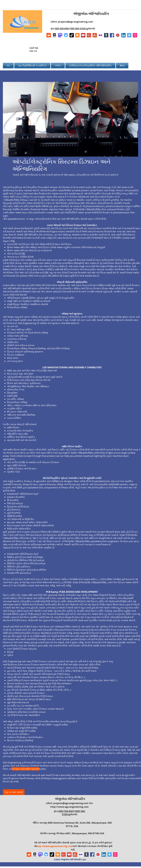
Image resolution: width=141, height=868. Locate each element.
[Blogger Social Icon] (77, 35)
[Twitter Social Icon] (129, 35)
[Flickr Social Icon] (100, 35)
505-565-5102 (78, 29)
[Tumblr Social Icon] (106, 35)
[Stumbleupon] (95, 35)
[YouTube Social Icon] (83, 35)
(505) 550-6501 (66, 811)
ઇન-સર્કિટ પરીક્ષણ (15, 399)
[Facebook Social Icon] (112, 35)
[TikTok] (72, 35)
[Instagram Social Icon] (135, 35)
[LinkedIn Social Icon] (123, 35)
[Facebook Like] (119, 51)
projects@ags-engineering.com (76, 22)
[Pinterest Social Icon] (118, 35)
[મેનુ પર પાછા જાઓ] (14, 792)
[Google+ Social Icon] (89, 35)
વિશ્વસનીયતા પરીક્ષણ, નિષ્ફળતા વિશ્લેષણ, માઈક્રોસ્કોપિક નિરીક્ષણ (38, 348)
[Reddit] (49, 35)
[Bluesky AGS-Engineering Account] (66, 35)
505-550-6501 (62, 29)
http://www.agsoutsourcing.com (54, 846)
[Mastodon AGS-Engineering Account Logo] (60, 35)
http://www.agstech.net (58, 778)
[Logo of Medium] (54, 35)
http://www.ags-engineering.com (69, 807)
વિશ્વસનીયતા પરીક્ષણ (17, 402)
